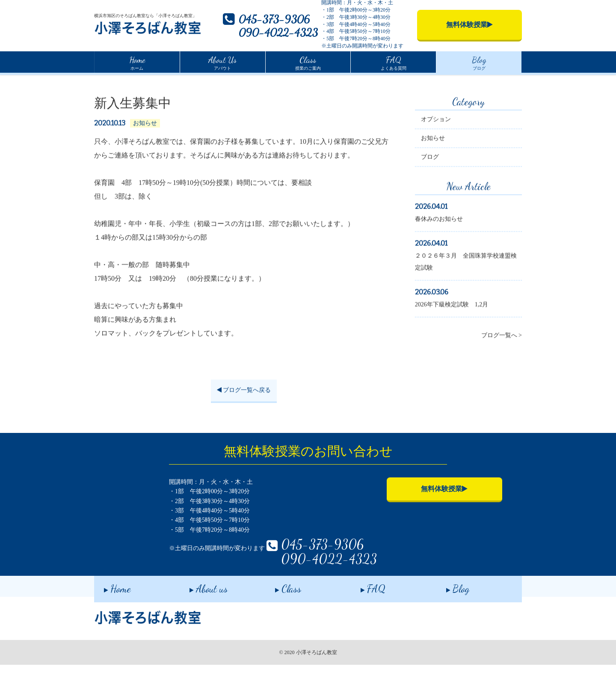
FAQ (363, 621)
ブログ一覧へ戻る (244, 417)
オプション (436, 146)
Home (101, 81)
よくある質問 (394, 62)
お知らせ (433, 165)
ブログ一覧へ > (502, 362)
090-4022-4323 (278, 32)
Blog (448, 621)
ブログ (479, 62)
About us (199, 621)
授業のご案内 (308, 62)
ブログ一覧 (133, 82)
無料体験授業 (387, 514)
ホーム (137, 62)
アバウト (222, 62)
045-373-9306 (274, 19)
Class (278, 621)
